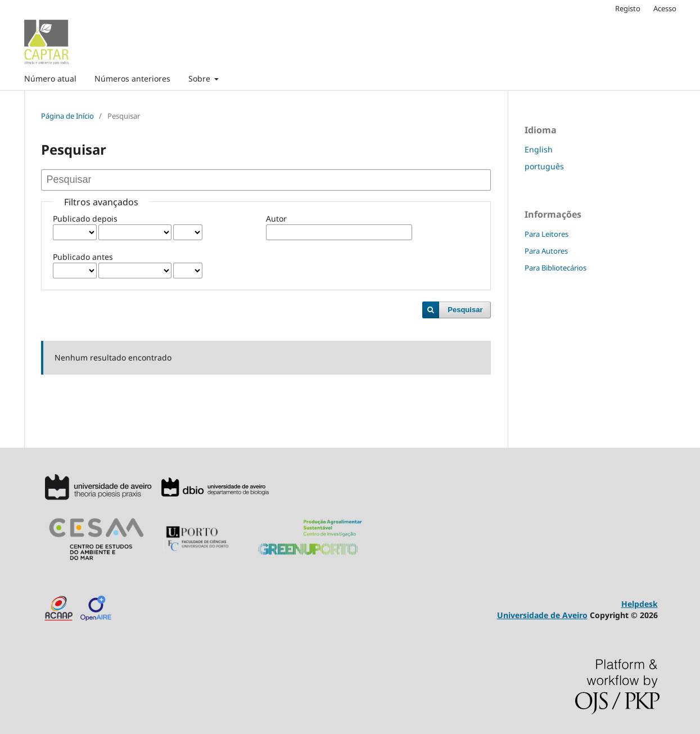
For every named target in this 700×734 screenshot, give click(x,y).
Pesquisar (465, 310)
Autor (276, 219)
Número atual (50, 78)
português (544, 166)
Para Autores (546, 251)
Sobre (200, 78)
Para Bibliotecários (556, 268)
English (539, 149)
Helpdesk (640, 604)
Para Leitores (547, 234)
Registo (628, 8)
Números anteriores (132, 78)
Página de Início (67, 116)
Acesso (665, 8)
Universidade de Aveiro (542, 615)
